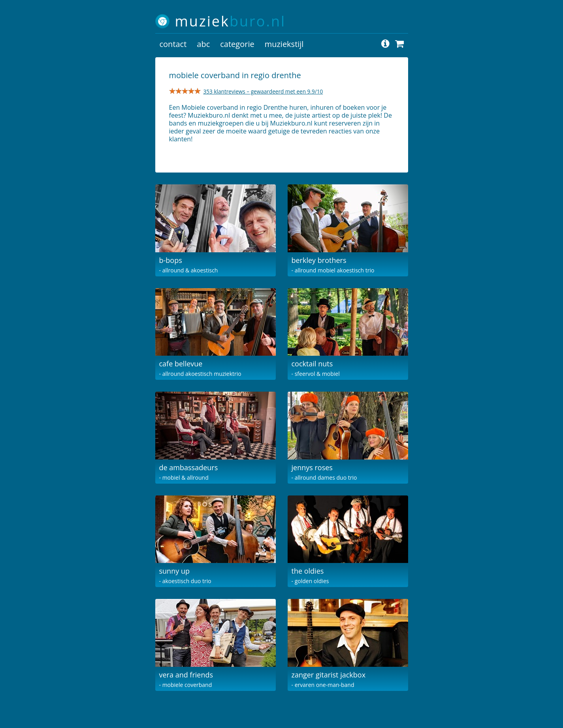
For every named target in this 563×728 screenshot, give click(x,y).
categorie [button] (237, 44)
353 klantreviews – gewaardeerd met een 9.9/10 (263, 91)
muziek (231, 21)
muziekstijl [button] (284, 44)
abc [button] (203, 44)
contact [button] (173, 44)
